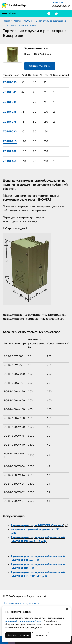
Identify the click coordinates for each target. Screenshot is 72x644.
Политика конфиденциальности (21, 603)
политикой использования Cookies (24, 621)
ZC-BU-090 (10, 132)
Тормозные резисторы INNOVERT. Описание (37, 525)
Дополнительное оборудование (51, 21)
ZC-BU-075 (10, 122)
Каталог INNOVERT (23, 21)
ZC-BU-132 (10, 151)
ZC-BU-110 (10, 142)
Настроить (41, 635)
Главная (6, 21)
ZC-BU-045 (10, 92)
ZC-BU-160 (10, 161)
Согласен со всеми (18, 635)
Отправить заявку (40, 66)
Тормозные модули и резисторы (21, 25)
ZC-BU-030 (10, 82)
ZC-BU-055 (10, 112)
